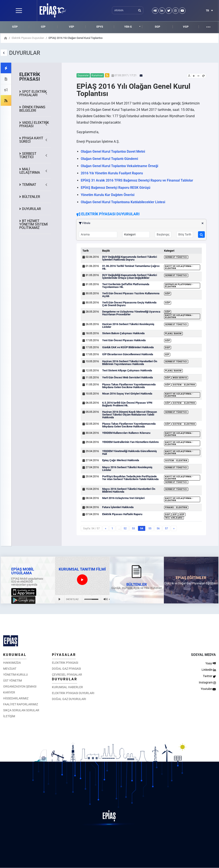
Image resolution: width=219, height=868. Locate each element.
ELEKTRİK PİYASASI (65, 663)
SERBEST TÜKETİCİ (28, 155)
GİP (43, 27)
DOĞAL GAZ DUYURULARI (69, 699)
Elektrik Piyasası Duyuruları (28, 38)
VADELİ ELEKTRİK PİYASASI (34, 124)
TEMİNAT (29, 185)
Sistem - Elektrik (184, 385)
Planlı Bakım (173, 333)
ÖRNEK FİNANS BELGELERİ (32, 109)
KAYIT (31, 140)
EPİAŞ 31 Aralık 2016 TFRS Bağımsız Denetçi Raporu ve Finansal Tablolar (137, 180)
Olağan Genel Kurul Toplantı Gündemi (109, 159)
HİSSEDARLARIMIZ (16, 698)
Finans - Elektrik (176, 507)
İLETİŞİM (9, 716)
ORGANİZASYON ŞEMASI (20, 686)
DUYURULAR (31, 209)
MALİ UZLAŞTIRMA (30, 171)
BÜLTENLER (31, 197)
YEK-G (128, 27)
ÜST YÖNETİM (13, 681)
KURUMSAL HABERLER (67, 687)
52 (125, 528)
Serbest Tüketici (176, 257)
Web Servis (180, 378)
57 (166, 528)
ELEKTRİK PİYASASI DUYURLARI (73, 693)
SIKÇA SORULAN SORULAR (21, 710)
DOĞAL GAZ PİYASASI (66, 669)
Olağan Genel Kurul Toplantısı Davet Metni (113, 151)
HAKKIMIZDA (12, 663)
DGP (168, 347)
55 (150, 528)
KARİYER (9, 692)
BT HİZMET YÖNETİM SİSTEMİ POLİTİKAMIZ (33, 224)
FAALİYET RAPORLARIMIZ (21, 704)
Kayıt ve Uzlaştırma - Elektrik (179, 267)
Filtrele (141, 223)
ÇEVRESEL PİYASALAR (67, 675)
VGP (186, 27)
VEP (71, 27)
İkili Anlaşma (174, 518)
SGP (157, 27)
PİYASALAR (64, 655)
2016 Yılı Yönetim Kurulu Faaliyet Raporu (112, 173)
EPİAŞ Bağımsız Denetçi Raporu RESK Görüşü (116, 188)
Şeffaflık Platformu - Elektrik (179, 285)
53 (133, 528)
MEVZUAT (10, 669)
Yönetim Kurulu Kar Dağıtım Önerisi (108, 195)
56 (158, 528)
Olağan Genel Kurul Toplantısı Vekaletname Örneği (119, 166)
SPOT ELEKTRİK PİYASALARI (33, 93)
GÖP (15, 27)
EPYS (100, 27)
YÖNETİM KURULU (15, 675)
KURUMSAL (15, 655)
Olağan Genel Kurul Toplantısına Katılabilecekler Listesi (123, 202)
